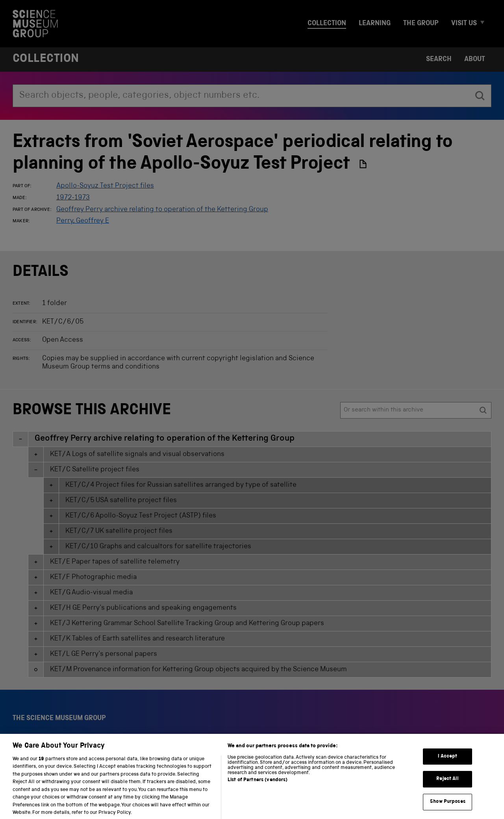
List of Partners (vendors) (258, 787)
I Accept (447, 763)
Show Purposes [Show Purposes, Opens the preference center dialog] (448, 809)
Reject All (447, 786)
